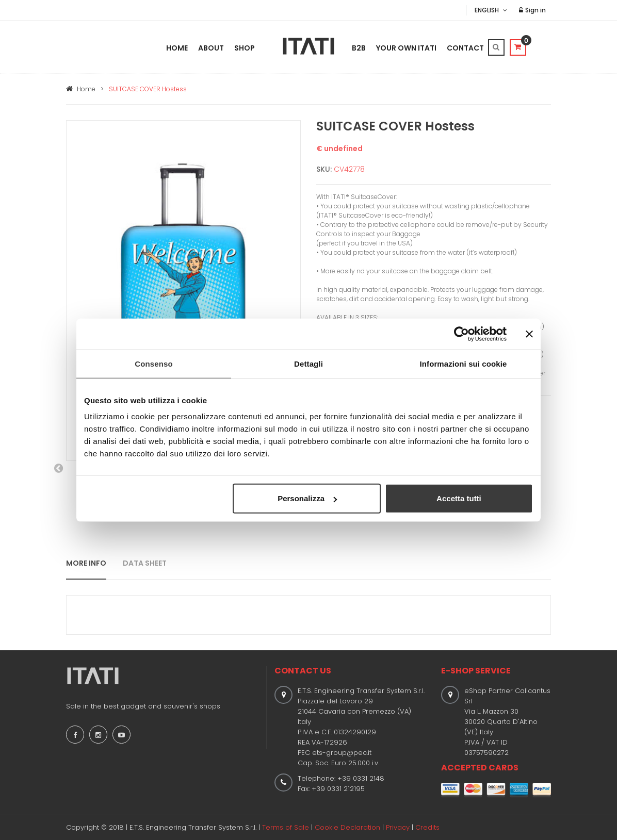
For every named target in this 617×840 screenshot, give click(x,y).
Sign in (532, 10)
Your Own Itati (406, 48)
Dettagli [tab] (308, 363)
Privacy (398, 827)
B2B (359, 48)
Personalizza (307, 498)
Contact (465, 48)
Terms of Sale (286, 827)
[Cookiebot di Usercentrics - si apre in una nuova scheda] (461, 334)
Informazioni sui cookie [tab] (464, 363)
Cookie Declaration (347, 827)
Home (177, 48)
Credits (427, 827)
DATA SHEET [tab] (145, 563)
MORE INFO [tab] (86, 563)
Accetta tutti (459, 498)
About (211, 48)
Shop (245, 48)
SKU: (324, 169)
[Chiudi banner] (529, 334)
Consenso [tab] (153, 363)
